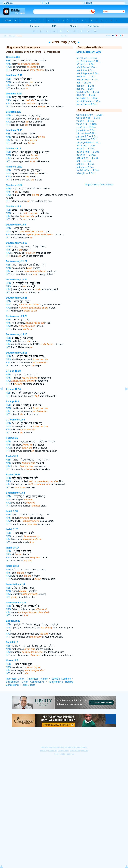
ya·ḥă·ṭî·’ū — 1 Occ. (87, 124)
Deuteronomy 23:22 (17, 316)
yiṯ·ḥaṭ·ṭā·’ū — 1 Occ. (87, 136)
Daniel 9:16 (12, 642)
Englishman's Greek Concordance (25, 682)
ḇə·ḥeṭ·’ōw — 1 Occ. (87, 104)
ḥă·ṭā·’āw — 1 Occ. (86, 67)
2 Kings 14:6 (13, 401)
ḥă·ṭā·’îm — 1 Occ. (86, 77)
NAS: (9, 64)
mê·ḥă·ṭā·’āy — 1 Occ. (88, 92)
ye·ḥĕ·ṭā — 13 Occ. (86, 127)
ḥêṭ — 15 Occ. (84, 83)
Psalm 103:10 (13, 475)
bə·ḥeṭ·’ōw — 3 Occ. (87, 58)
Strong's (12, 36)
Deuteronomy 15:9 (16, 225)
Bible (6, 36)
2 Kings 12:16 (13, 389)
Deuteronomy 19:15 (17, 243)
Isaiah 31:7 (12, 529)
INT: (8, 70)
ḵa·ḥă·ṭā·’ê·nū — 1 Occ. (89, 61)
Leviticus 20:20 (14, 94)
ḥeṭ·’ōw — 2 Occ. (85, 89)
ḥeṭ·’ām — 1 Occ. (85, 86)
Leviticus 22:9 (14, 112)
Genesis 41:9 (13, 57)
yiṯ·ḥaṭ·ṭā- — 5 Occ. (87, 133)
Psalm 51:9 (12, 456)
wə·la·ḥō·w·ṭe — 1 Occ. (88, 118)
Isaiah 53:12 (12, 566)
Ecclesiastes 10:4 (15, 493)
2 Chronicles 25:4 (15, 420)
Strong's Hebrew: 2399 (89, 52)
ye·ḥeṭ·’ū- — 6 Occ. (86, 130)
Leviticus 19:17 (14, 75)
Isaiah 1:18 (12, 511)
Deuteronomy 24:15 (17, 334)
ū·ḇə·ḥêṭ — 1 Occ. (86, 95)
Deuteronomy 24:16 (17, 353)
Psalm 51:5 (12, 438)
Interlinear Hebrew (38, 679)
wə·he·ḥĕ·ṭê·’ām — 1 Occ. (90, 115)
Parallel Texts (28, 685)
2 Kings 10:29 (13, 371)
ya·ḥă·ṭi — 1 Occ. (85, 121)
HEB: (9, 61)
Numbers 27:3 (14, 206)
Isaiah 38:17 (12, 548)
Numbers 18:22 (14, 167)
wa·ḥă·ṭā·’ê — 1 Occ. (87, 98)
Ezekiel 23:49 (13, 621)
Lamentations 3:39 (16, 603)
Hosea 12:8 (12, 660)
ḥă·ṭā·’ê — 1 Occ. (85, 70)
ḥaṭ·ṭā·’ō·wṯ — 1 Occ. (87, 80)
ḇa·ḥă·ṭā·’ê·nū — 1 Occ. (89, 101)
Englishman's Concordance (99, 185)
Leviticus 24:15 (14, 130)
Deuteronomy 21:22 (17, 261)
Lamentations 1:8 (15, 584)
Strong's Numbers (61, 679)
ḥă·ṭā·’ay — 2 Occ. (86, 64)
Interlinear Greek (15, 679)
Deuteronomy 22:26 (17, 280)
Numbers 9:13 (14, 148)
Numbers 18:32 (14, 185)
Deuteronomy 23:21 (17, 298)
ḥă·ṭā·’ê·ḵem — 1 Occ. (88, 73)
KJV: (8, 67)
